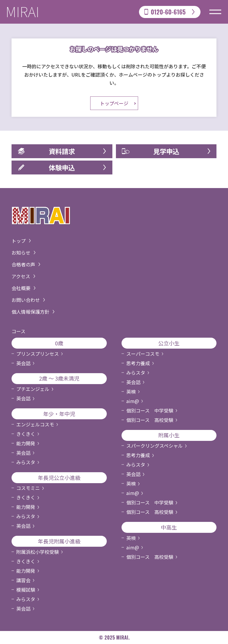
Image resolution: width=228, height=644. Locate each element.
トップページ (114, 103)
